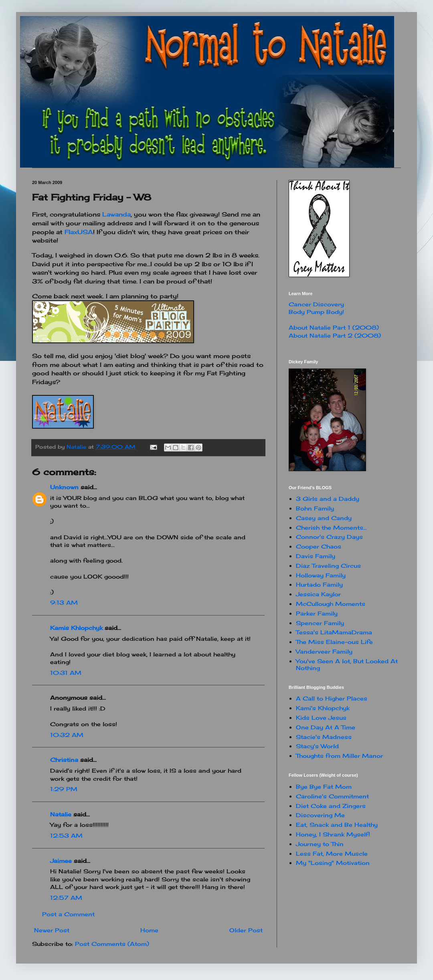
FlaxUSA (79, 232)
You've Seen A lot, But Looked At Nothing (347, 664)
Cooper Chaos (319, 546)
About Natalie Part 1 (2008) (334, 327)
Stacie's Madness (324, 737)
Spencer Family (320, 623)
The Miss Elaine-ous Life (334, 642)
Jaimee (61, 861)
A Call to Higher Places (332, 698)
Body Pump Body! (316, 312)
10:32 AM (67, 735)
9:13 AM (64, 602)
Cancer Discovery (316, 304)
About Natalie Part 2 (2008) (335, 335)
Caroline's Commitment (332, 796)
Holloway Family (321, 575)
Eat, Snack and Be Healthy (337, 825)
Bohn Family (315, 508)
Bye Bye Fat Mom (324, 787)
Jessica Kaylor (318, 594)
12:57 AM (66, 898)
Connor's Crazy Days (329, 537)
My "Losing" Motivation (333, 863)
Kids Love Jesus (321, 718)
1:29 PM (64, 789)
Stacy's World (317, 746)
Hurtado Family (319, 584)
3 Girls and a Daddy (328, 499)
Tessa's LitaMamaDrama (334, 632)
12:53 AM (66, 835)
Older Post (246, 930)
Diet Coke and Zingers (331, 806)
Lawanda (116, 214)
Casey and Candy (324, 518)
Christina (64, 760)
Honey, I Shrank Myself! (333, 834)
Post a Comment (68, 914)
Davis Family (316, 556)
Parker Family (317, 613)
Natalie (61, 814)
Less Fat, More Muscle (332, 853)
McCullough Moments (331, 604)
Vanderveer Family (324, 651)
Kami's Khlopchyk (323, 708)
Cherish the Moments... (331, 527)
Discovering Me (320, 815)
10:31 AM (66, 673)
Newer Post (52, 930)
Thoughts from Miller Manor (339, 756)
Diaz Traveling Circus (328, 566)
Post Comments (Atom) (112, 944)
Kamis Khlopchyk (76, 628)
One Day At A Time (326, 727)
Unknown (64, 487)
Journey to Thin (320, 844)
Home (149, 930)
